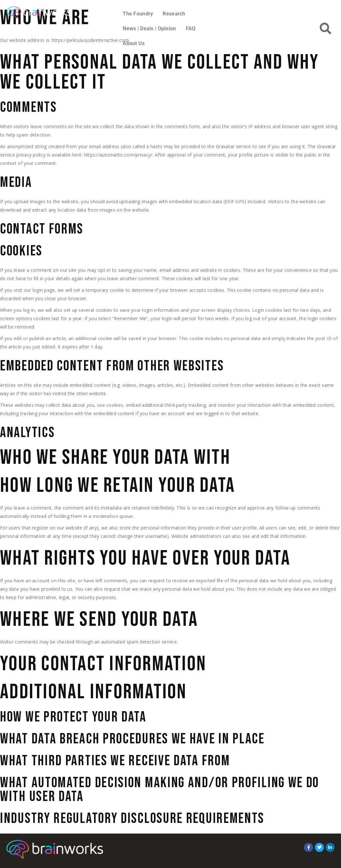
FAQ (191, 29)
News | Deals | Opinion (149, 29)
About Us (134, 43)
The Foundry (138, 14)
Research (174, 14)
